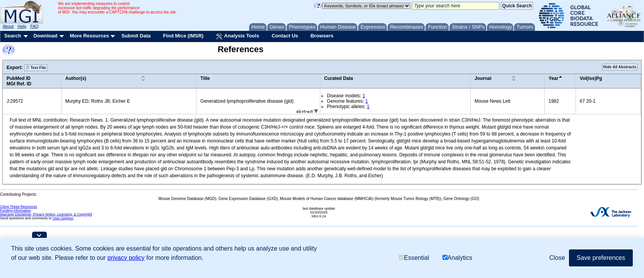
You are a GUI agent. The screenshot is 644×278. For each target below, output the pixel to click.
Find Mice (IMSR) (183, 36)
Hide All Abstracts (620, 67)
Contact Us (285, 36)
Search (13, 36)
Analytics (457, 258)
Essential (414, 258)
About (8, 26)
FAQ (34, 26)
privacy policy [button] (126, 258)
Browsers (322, 36)
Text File (36, 68)
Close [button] (557, 258)
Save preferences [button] (601, 258)
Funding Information (15, 210)
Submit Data (136, 36)
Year (553, 78)
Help (22, 26)
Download (45, 36)
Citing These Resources (19, 207)
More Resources (89, 36)
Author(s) (76, 78)
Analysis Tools (237, 36)
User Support (63, 218)
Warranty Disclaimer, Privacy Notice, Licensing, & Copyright (46, 214)
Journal (483, 78)
